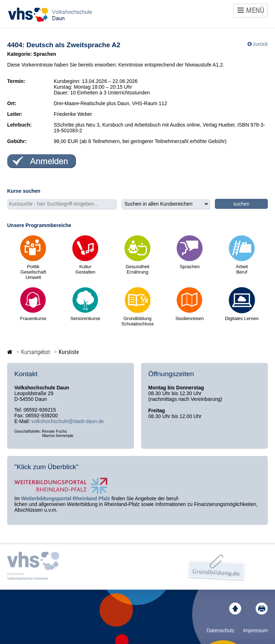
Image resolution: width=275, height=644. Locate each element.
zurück (260, 44)
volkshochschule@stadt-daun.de (67, 421)
